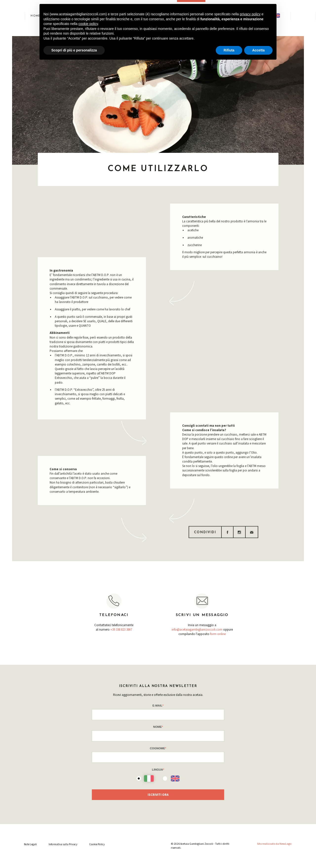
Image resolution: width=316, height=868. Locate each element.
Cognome (158, 748)
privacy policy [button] (250, 14)
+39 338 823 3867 (121, 630)
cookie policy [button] (88, 24)
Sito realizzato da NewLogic (274, 844)
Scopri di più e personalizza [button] (74, 50)
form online (218, 634)
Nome (158, 727)
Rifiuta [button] (229, 50)
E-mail (158, 705)
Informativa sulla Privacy (63, 844)
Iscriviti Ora (158, 795)
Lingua (158, 769)
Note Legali (30, 844)
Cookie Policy (97, 844)
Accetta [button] (258, 50)
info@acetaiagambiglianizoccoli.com (197, 630)
